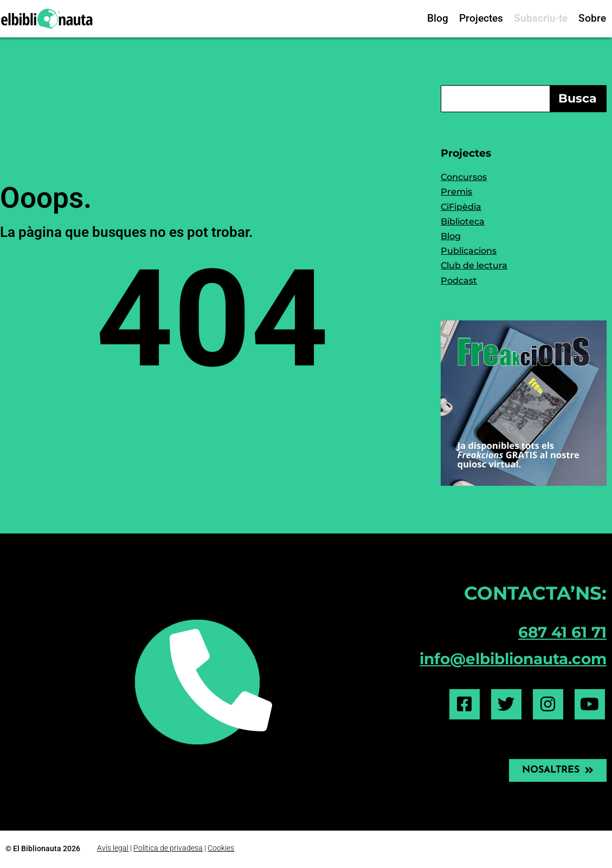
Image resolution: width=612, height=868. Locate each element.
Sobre (592, 18)
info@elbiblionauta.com (513, 659)
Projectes (481, 18)
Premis (456, 192)
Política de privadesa (168, 847)
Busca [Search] (578, 98)
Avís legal (113, 847)
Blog (438, 18)
